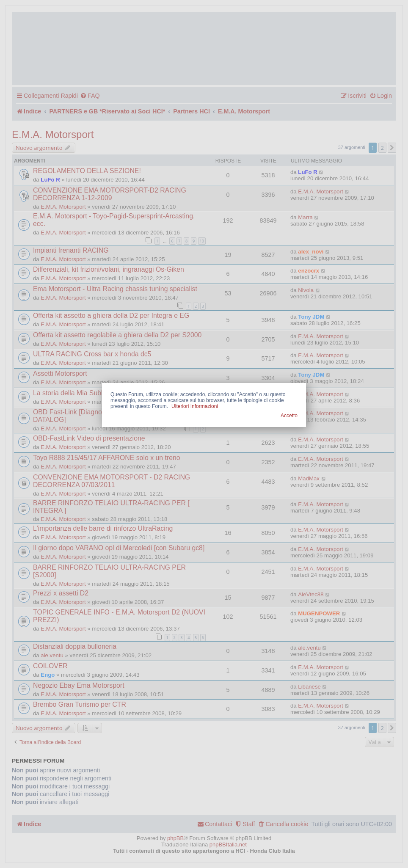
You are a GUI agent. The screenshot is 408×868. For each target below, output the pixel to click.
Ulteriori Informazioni (195, 406)
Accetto (289, 416)
